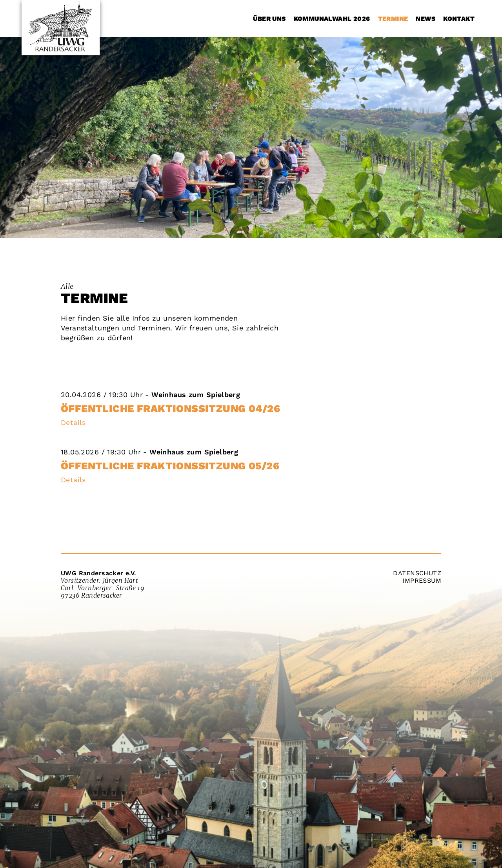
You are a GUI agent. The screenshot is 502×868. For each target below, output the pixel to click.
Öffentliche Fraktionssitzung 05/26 (170, 466)
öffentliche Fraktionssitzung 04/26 (170, 408)
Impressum (422, 581)
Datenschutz (417, 573)
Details (73, 422)
